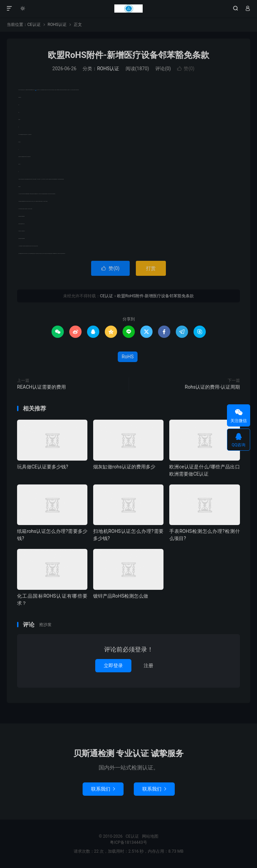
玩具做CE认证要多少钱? (43, 467)
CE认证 (128, 9)
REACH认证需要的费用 (41, 387)
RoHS (36, 90)
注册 (148, 665)
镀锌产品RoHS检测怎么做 (121, 596)
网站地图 (150, 836)
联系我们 (103, 789)
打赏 (151, 268)
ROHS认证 (57, 25)
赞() (186, 69)
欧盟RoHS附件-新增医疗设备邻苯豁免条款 (128, 55)
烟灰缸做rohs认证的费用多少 (124, 467)
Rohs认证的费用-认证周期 (212, 387)
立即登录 (113, 665)
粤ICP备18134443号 (128, 842)
